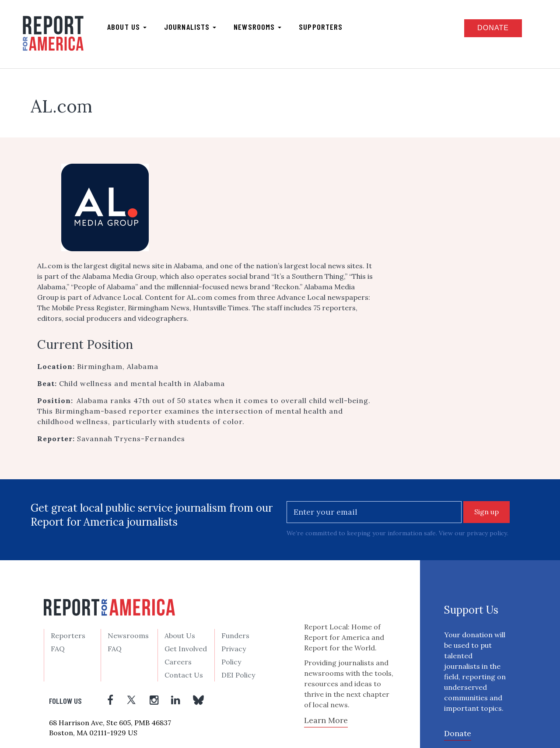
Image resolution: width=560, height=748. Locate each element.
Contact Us (184, 674)
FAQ (58, 648)
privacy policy (487, 533)
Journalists (190, 27)
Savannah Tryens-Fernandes (131, 439)
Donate (493, 28)
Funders (235, 635)
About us (127, 27)
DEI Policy (238, 674)
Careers (178, 661)
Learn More (326, 720)
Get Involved (186, 648)
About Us (180, 635)
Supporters (321, 27)
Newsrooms (257, 27)
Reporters (68, 635)
